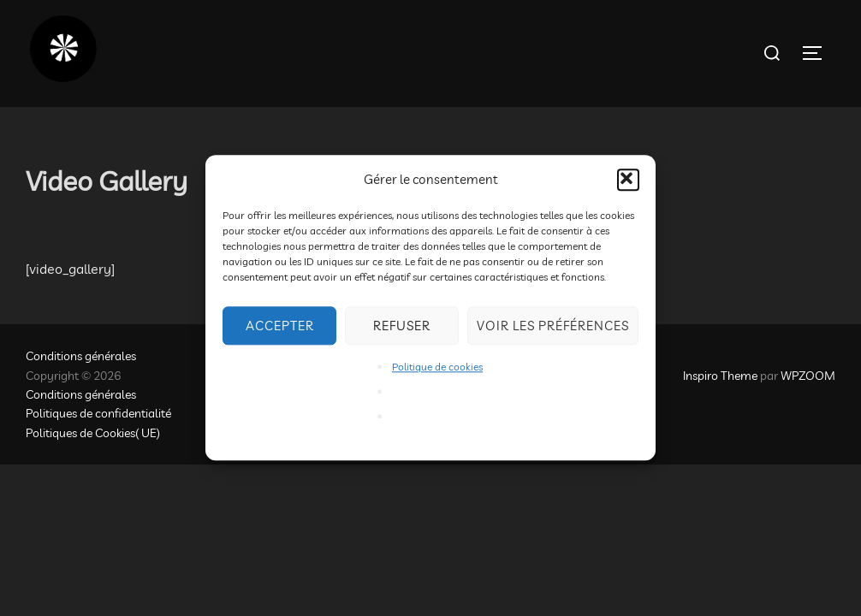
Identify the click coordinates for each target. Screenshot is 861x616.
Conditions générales (81, 356)
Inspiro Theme (720, 376)
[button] (628, 180)
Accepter (280, 326)
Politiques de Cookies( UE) (93, 433)
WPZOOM (808, 376)
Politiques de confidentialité (98, 413)
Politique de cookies (437, 367)
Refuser (402, 326)
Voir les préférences (553, 326)
